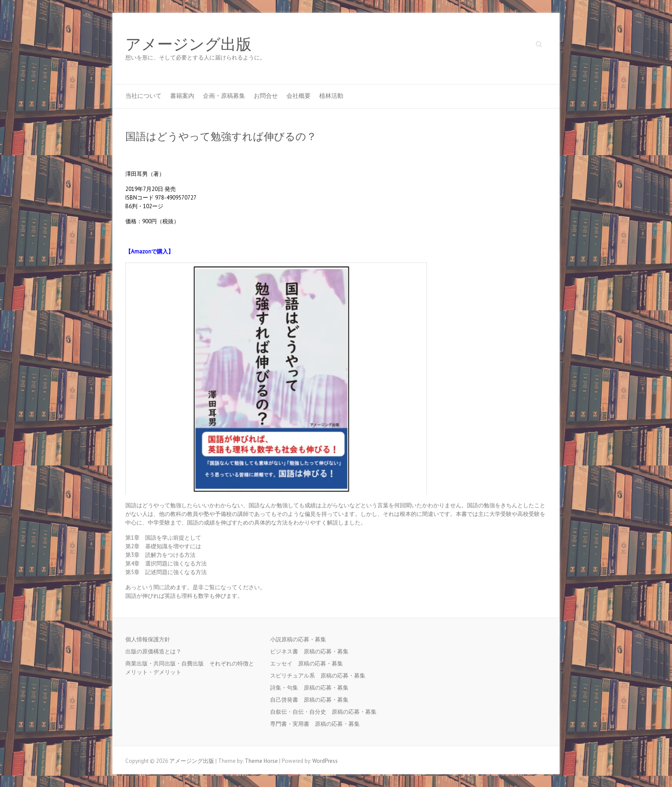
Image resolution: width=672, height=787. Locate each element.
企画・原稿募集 (224, 96)
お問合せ (266, 96)
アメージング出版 (188, 44)
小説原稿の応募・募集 (301, 639)
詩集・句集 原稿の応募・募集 (312, 688)
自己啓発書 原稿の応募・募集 (312, 700)
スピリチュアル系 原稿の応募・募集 (320, 676)
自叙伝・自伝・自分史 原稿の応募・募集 (326, 712)
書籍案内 (182, 96)
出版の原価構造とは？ (153, 651)
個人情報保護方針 (148, 639)
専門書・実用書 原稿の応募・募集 (318, 724)
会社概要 (299, 96)
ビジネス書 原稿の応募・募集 (312, 651)
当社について (143, 96)
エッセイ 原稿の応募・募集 (309, 664)
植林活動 (331, 96)
